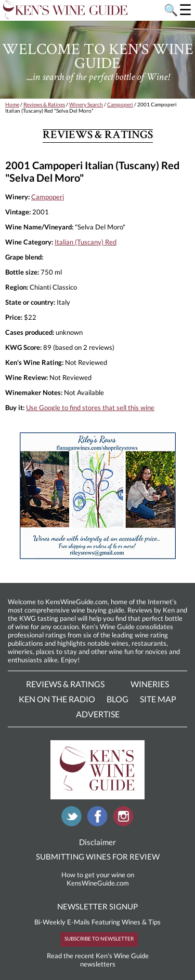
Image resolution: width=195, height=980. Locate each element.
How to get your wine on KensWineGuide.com (98, 879)
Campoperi (120, 104)
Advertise (98, 714)
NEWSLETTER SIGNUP (97, 906)
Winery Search (86, 104)
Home (12, 104)
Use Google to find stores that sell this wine (90, 407)
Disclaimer (97, 842)
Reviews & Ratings (44, 104)
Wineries (150, 684)
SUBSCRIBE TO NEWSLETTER (99, 938)
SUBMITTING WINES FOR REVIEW (98, 856)
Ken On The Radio (57, 699)
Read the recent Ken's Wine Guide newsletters (98, 960)
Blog (118, 699)
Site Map (158, 699)
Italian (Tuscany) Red (86, 242)
